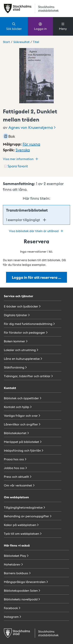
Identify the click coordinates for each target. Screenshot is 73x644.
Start (6, 42)
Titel (36, 42)
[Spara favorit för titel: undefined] (16, 166)
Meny (63, 26)
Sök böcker (14, 26)
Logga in (40, 26)
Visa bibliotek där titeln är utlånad (37, 231)
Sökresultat (22, 42)
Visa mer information (21, 159)
